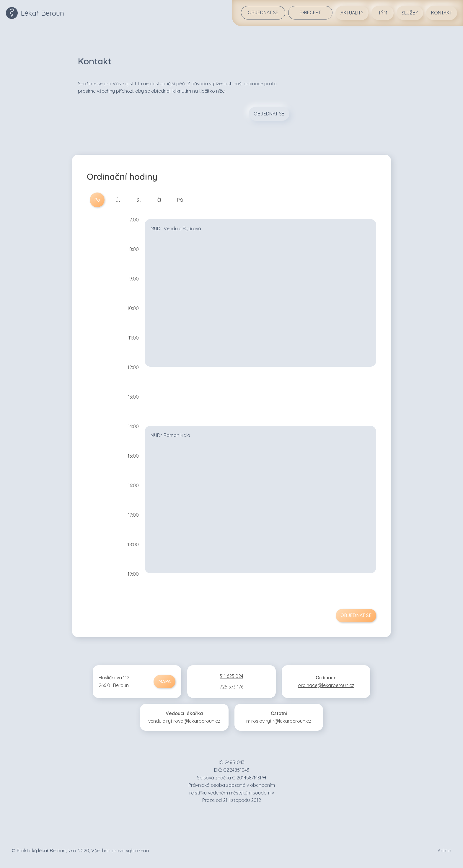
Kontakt (442, 13)
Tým (383, 13)
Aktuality (352, 13)
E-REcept (310, 12)
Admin (444, 851)
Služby (410, 13)
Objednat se (263, 12)
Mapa (164, 681)
